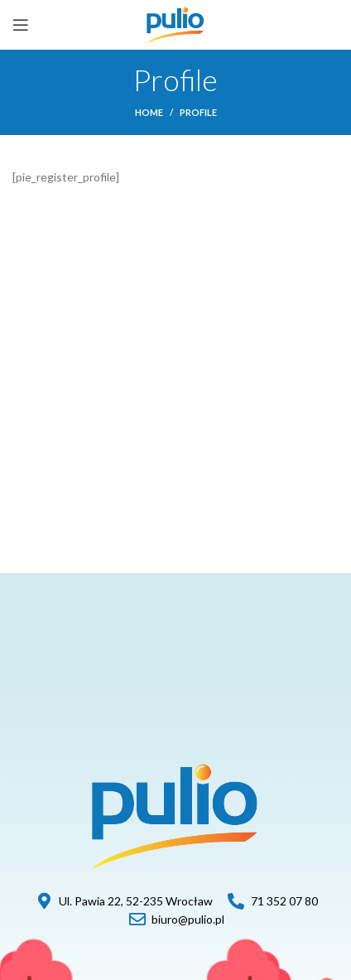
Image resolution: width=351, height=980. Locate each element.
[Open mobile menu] (21, 25)
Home (149, 112)
